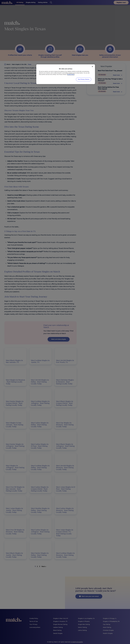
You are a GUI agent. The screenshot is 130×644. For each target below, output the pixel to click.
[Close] (92, 67)
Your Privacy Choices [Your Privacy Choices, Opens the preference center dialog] (84, 79)
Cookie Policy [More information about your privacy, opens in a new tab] (71, 74)
